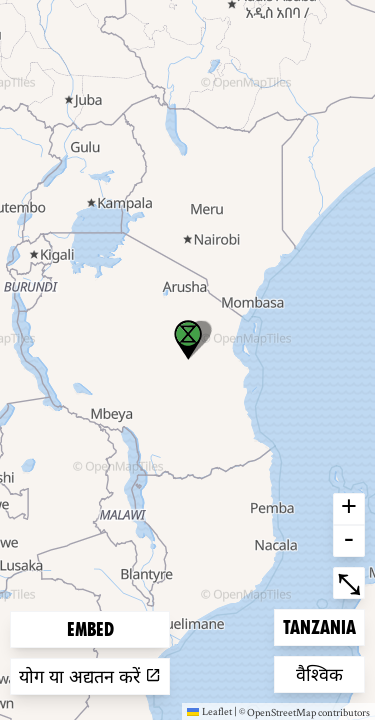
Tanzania (319, 625)
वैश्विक (328, 672)
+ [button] (349, 509)
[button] (188, 340)
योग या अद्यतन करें (90, 676)
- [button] (349, 541)
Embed (90, 629)
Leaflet (209, 711)
